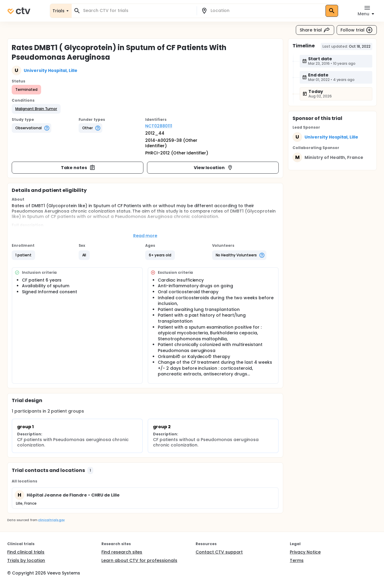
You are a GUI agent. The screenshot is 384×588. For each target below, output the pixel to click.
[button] (36, 109)
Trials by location (26, 560)
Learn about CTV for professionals (139, 560)
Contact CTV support (219, 552)
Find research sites (122, 552)
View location (213, 168)
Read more (145, 236)
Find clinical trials (26, 552)
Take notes (78, 168)
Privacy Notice (305, 552)
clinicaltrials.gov (51, 520)
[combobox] (138, 11)
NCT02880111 (159, 126)
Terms (297, 560)
